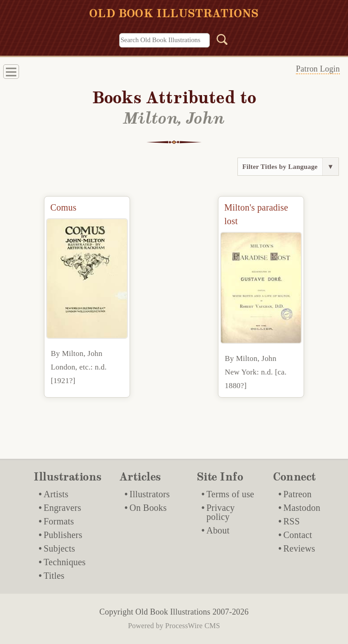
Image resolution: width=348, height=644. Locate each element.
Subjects (59, 548)
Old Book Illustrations (173, 612)
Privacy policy (221, 512)
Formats (59, 521)
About (218, 530)
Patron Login (318, 69)
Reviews (299, 548)
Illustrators (150, 494)
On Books (148, 508)
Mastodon (302, 508)
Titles (54, 576)
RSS (291, 521)
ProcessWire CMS (193, 626)
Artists (56, 494)
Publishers (63, 535)
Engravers (62, 508)
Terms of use (230, 494)
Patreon (297, 494)
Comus (63, 207)
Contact (298, 535)
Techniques (65, 562)
